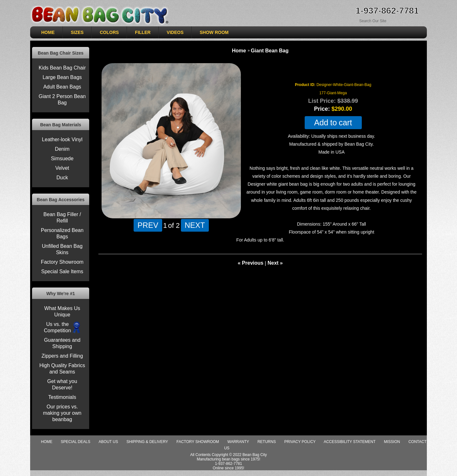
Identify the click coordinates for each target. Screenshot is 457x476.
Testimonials (62, 397)
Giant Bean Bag (270, 51)
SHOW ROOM (214, 32)
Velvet (62, 168)
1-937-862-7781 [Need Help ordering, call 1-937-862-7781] (387, 11)
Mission (392, 442)
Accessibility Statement (350, 442)
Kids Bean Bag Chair (62, 68)
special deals (75, 442)
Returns (267, 442)
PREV (148, 225)
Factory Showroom (62, 262)
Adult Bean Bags (62, 87)
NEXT (195, 225)
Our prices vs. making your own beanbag (62, 413)
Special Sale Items (62, 271)
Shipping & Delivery (147, 442)
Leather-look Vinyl (62, 139)
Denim (62, 149)
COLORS (109, 32)
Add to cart (333, 123)
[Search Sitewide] (383, 21)
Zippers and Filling (62, 356)
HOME (48, 32)
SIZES (77, 32)
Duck (62, 178)
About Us (108, 442)
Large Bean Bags (62, 77)
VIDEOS (175, 32)
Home (239, 51)
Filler (143, 32)
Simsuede (62, 159)
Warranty (238, 442)
